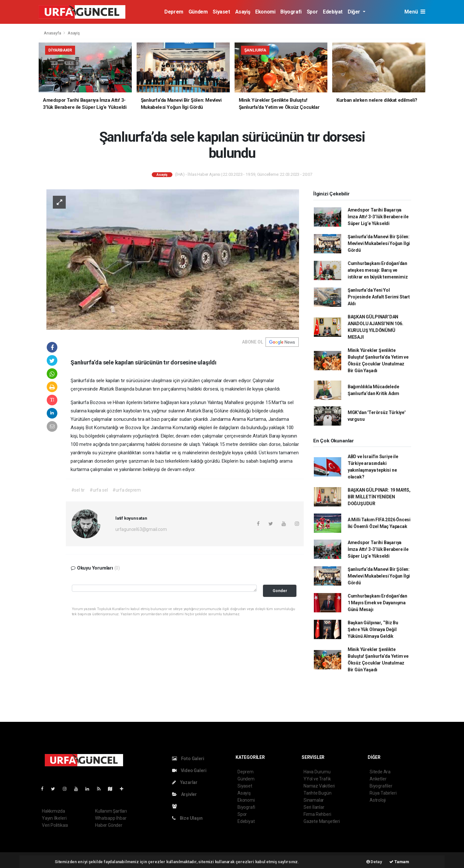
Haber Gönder (109, 825)
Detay (374, 862)
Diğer (355, 12)
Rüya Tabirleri (383, 793)
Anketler (378, 779)
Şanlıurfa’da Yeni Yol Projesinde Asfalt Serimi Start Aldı (379, 297)
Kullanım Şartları (111, 811)
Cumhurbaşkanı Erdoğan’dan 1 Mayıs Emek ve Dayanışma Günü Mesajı (377, 603)
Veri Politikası (55, 825)
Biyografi (291, 12)
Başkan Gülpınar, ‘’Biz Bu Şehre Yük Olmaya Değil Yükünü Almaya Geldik (373, 629)
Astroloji (378, 800)
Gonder (280, 591)
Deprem (174, 12)
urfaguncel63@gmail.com (141, 529)
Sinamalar (314, 800)
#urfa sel (99, 490)
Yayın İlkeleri (54, 818)
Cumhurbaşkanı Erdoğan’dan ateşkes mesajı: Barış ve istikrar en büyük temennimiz (378, 270)
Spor (312, 12)
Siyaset (221, 12)
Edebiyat (333, 12)
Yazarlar (185, 782)
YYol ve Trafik (317, 779)
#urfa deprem (127, 490)
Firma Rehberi (317, 814)
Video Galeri (189, 770)
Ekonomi (265, 12)
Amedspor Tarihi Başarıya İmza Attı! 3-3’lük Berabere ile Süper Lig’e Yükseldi (378, 217)
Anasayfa (53, 33)
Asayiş (243, 12)
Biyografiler (381, 786)
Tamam (399, 862)
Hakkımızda (53, 811)
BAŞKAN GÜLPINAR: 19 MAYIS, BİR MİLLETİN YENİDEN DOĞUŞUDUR (379, 497)
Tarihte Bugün (318, 793)
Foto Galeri (188, 759)
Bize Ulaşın (187, 818)
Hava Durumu (317, 772)
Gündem (198, 12)
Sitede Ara (380, 772)
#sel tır (78, 490)
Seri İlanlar (314, 807)
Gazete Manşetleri (322, 821)
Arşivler (184, 794)
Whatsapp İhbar (111, 818)
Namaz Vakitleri (319, 786)
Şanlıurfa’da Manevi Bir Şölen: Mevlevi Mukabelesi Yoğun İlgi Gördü (379, 243)
